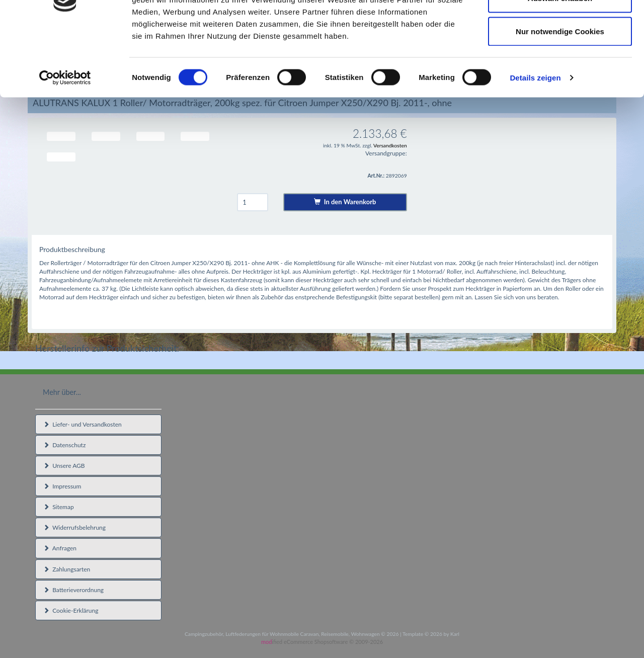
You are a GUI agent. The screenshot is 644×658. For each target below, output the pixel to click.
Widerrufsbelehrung (74, 527)
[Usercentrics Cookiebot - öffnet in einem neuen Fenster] (65, 139)
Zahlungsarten (67, 569)
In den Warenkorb (345, 202)
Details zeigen (535, 139)
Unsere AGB (64, 466)
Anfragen (60, 548)
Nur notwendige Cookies (560, 92)
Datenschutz (64, 445)
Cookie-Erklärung (71, 610)
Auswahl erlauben (560, 60)
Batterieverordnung (73, 590)
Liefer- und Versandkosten (83, 424)
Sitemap (59, 507)
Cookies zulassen (560, 26)
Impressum (62, 486)
